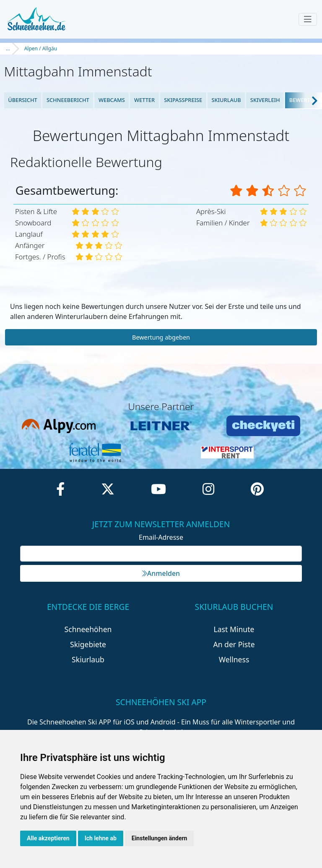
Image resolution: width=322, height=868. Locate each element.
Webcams (112, 100)
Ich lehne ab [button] (101, 838)
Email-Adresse (161, 537)
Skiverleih (265, 100)
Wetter (144, 100)
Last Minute (234, 629)
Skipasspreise (183, 100)
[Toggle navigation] (308, 19)
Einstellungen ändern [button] (160, 838)
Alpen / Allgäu (41, 48)
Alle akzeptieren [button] (48, 838)
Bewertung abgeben (161, 337)
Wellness (234, 659)
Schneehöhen (88, 629)
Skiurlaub (226, 100)
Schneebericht (68, 100)
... (8, 48)
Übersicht (23, 100)
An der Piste (234, 644)
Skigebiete (88, 644)
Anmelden (161, 573)
